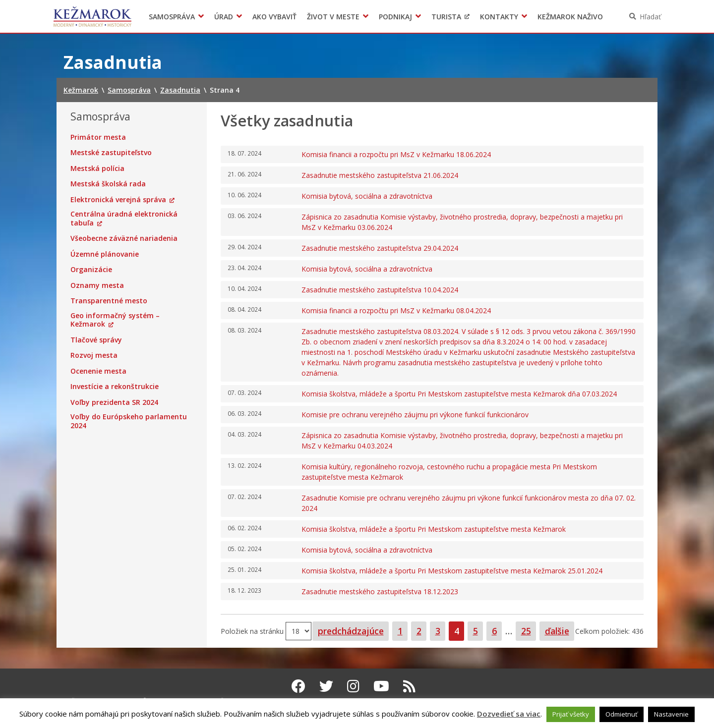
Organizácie (91, 270)
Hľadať (650, 17)
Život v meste (333, 17)
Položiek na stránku (253, 631)
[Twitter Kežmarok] (326, 686)
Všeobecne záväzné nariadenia (124, 238)
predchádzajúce (351, 631)
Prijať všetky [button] (571, 714)
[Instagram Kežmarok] (353, 686)
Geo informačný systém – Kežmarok (115, 320)
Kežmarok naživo (570, 17)
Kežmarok (92, 16)
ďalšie (557, 631)
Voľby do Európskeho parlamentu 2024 (129, 421)
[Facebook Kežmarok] (298, 686)
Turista (446, 17)
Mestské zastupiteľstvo (111, 153)
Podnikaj (395, 17)
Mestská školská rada (108, 184)
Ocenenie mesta (98, 371)
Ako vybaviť (274, 17)
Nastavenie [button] (671, 714)
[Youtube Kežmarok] (381, 686)
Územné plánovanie (105, 254)
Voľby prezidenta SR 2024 (114, 402)
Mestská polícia (97, 168)
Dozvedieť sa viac (509, 714)
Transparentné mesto (109, 301)
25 (529, 631)
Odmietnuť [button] (622, 714)
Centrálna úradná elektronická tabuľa (124, 218)
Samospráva (172, 17)
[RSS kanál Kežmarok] (409, 686)
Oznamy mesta (97, 285)
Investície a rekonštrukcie (115, 387)
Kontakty (499, 17)
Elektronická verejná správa (118, 200)
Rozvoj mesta (94, 355)
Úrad (224, 17)
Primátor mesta (98, 137)
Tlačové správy (96, 340)
